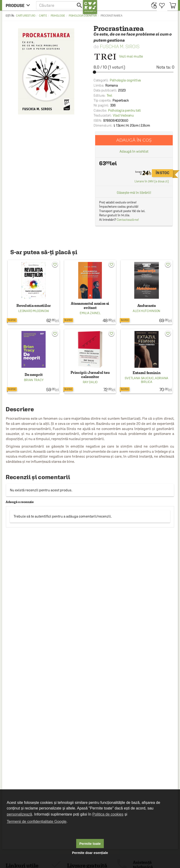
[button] (60, 5)
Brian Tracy (34, 380)
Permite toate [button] (90, 844)
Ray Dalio (90, 382)
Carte (43, 16)
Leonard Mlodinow (34, 311)
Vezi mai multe (118, 56)
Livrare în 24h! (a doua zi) (152, 181)
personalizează (19, 814)
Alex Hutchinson (146, 311)
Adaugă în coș (134, 140)
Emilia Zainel (90, 313)
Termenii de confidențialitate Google (37, 822)
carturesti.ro (26, 16)
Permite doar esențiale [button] (90, 853)
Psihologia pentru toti (124, 110)
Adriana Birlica (155, 380)
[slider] (134, 72)
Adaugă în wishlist (134, 151)
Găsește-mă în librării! (134, 193)
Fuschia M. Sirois (120, 46)
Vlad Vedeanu (123, 115)
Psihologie (58, 16)
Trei (109, 95)
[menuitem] (153, 5)
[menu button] (19, 5)
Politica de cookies (108, 814)
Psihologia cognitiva (83, 16)
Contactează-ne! (128, 220)
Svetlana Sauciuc (139, 378)
